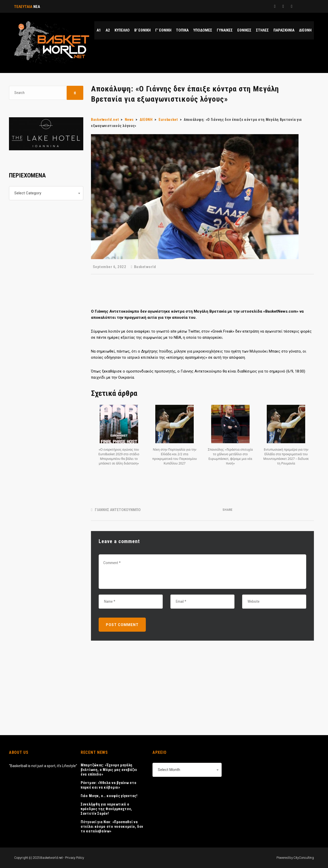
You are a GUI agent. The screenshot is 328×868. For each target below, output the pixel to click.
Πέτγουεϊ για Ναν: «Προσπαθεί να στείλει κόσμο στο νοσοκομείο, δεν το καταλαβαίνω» (112, 827)
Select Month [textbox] (169, 770)
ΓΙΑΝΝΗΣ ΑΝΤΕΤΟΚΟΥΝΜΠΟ (118, 510)
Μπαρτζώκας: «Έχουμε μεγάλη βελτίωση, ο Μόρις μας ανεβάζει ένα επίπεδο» (109, 770)
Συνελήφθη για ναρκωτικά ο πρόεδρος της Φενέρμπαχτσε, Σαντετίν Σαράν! (106, 809)
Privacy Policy (75, 858)
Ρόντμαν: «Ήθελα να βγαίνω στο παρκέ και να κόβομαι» (109, 785)
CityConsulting (304, 858)
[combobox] (46, 193)
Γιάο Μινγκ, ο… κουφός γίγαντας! (109, 796)
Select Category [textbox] (28, 193)
